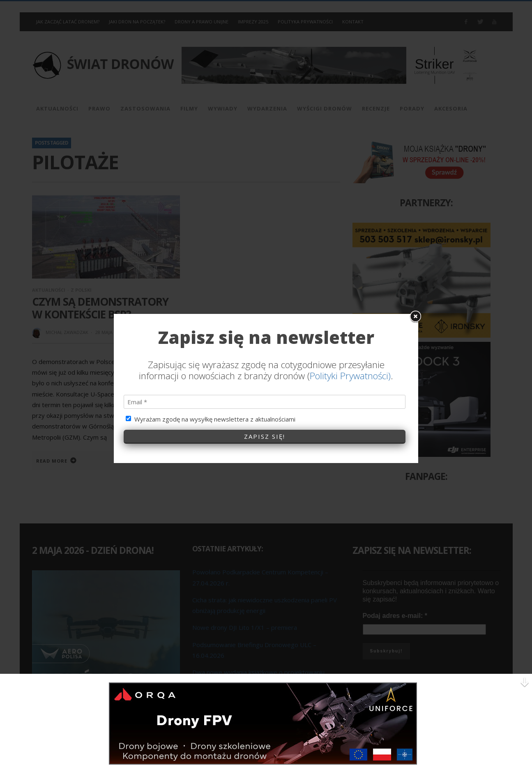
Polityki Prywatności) (350, 229)
